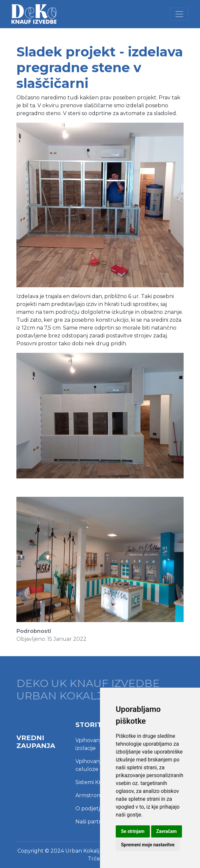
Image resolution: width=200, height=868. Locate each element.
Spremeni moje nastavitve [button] (148, 845)
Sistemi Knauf (93, 782)
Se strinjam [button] (133, 831)
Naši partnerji (93, 822)
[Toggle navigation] (179, 14)
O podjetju (90, 808)
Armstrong (90, 795)
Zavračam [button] (167, 831)
